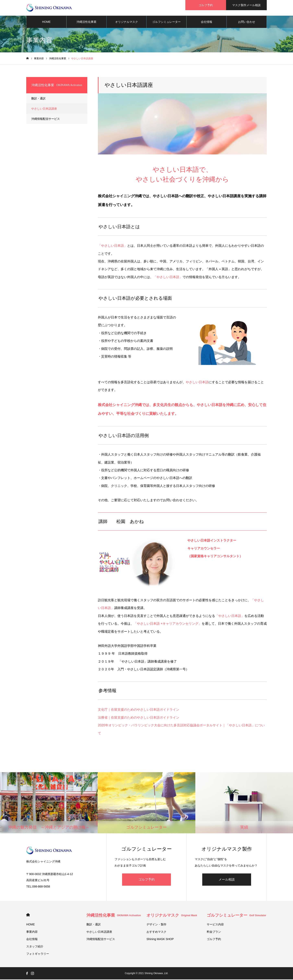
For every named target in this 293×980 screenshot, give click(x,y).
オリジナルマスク (127, 22)
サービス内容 (215, 925)
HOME (46, 22)
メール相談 (227, 880)
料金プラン (214, 932)
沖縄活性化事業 (86, 22)
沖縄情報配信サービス (46, 119)
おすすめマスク (156, 932)
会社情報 (207, 22)
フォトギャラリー (38, 954)
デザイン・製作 (156, 925)
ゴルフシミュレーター (166, 22)
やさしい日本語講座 (44, 109)
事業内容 (32, 932)
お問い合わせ (247, 22)
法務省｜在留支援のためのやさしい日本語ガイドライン (139, 718)
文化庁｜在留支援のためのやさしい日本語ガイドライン (139, 710)
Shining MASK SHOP (160, 940)
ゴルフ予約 (146, 880)
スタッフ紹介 (35, 947)
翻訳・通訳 (38, 99)
